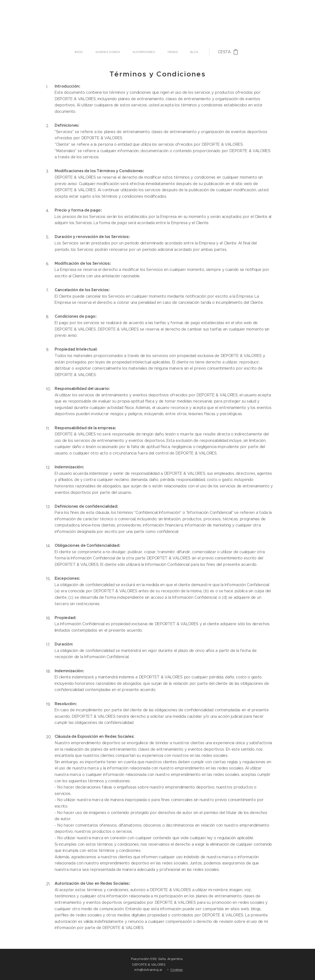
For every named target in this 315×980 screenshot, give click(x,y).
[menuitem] (115, 52)
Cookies (177, 970)
